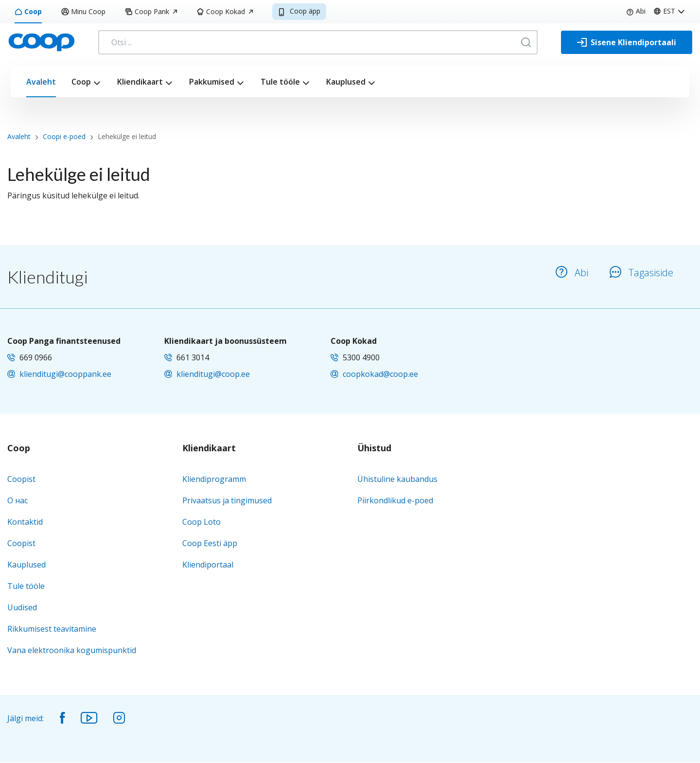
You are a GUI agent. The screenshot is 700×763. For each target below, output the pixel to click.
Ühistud (374, 448)
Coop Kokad (225, 11)
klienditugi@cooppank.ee (65, 374)
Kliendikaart (140, 82)
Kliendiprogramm (214, 479)
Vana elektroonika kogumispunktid (72, 650)
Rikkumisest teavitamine (52, 629)
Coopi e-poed (64, 136)
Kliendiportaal (208, 565)
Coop (28, 11)
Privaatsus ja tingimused (227, 500)
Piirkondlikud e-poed (395, 500)
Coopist (21, 479)
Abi (636, 11)
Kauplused (346, 82)
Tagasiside (641, 273)
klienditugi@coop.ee (213, 374)
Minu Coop (83, 11)
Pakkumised (212, 82)
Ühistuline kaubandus (397, 479)
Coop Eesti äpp (210, 543)
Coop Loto (201, 522)
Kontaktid (25, 522)
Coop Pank (151, 11)
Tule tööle (280, 82)
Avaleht (41, 82)
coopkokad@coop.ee (380, 374)
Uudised (22, 607)
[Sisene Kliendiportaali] (627, 42)
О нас (17, 500)
